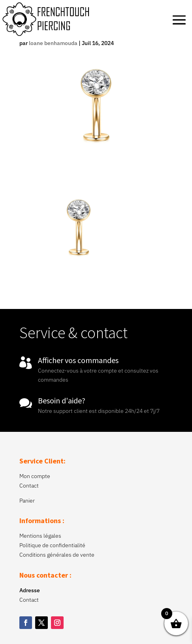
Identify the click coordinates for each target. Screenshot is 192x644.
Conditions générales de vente (57, 555)
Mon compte (35, 476)
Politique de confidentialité (52, 545)
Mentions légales (40, 536)
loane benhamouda (53, 43)
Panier (27, 501)
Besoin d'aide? (62, 400)
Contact (29, 486)
